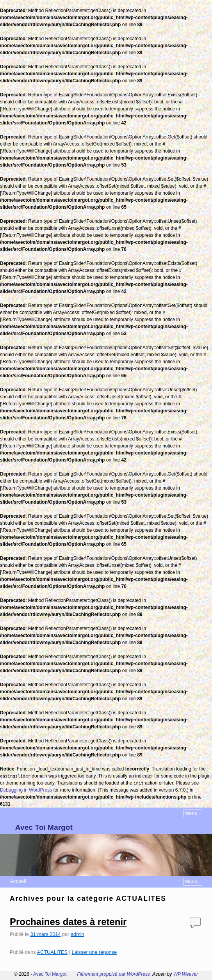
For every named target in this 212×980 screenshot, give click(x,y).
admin (77, 934)
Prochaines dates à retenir (68, 922)
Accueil (18, 881)
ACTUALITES (52, 952)
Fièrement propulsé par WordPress (113, 974)
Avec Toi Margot (44, 827)
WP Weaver (186, 974)
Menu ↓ (193, 813)
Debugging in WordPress (26, 790)
